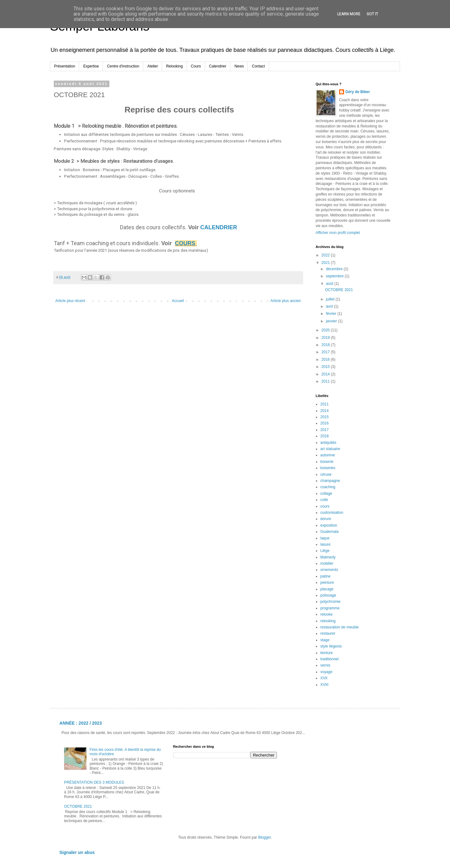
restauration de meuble (340, 627)
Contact (258, 66)
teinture (327, 653)
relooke (326, 614)
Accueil (178, 301)
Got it (372, 14)
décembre (335, 269)
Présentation (65, 66)
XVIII (324, 685)
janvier (332, 321)
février (332, 314)
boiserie (327, 462)
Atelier (152, 66)
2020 (326, 330)
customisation (332, 513)
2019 (326, 338)
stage (325, 640)
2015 (326, 367)
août (330, 284)
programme (330, 608)
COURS (185, 243)
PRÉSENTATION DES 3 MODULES (94, 782)
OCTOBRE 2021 (339, 290)
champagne (330, 481)
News (239, 66)
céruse (326, 474)
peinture (327, 583)
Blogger (265, 837)
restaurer (328, 633)
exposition (329, 525)
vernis (325, 665)
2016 (326, 360)
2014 (326, 374)
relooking (328, 621)
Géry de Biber (358, 92)
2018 (326, 345)
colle (324, 500)
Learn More (349, 14)
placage (327, 589)
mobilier (327, 563)
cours (325, 506)
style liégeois (331, 646)
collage (326, 494)
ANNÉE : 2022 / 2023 (81, 723)
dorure (326, 519)
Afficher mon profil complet (338, 233)
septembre (335, 276)
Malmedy (328, 557)
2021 (326, 263)
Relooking (174, 66)
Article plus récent (70, 301)
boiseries (328, 468)
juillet (331, 299)
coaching (328, 487)
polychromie (330, 602)
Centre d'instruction (123, 66)
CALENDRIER (220, 227)
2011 (326, 381)
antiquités (328, 443)
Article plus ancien (286, 301)
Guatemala (330, 532)
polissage (328, 595)
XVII (324, 678)
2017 (326, 352)
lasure (325, 544)
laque (325, 538)
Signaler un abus (77, 852)
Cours (196, 66)
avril (330, 306)
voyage (326, 672)
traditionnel (330, 659)
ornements (329, 570)
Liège (325, 551)
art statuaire (330, 449)
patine (325, 576)
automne (328, 455)
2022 (326, 255)
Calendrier (218, 66)
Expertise (91, 66)
